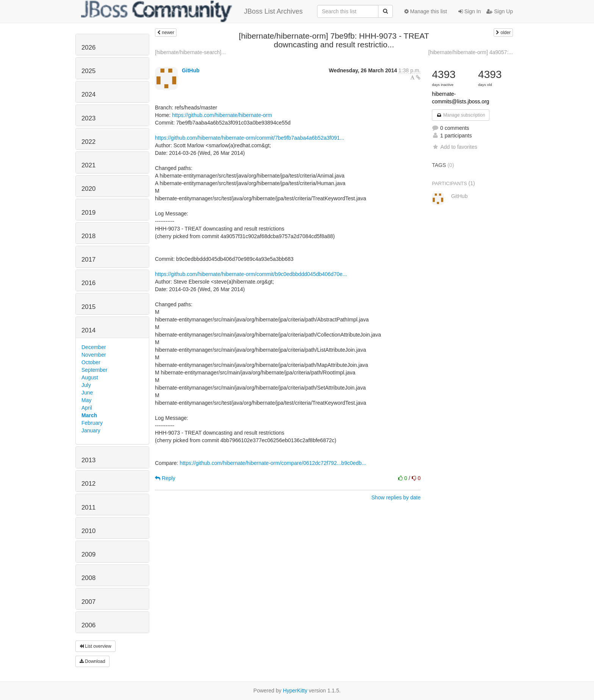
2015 (88, 307)
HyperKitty (295, 691)
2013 (88, 460)
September (94, 370)
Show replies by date (396, 497)
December (94, 347)
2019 (88, 213)
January (91, 430)
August (90, 377)
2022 (88, 142)
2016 (88, 283)
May (86, 400)
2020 (88, 189)
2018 (88, 236)
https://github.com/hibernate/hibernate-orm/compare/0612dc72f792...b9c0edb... (273, 463)
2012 (88, 484)
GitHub (191, 70)
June (87, 393)
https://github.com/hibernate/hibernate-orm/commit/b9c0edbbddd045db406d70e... (251, 274)
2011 (88, 507)
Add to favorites (454, 147)
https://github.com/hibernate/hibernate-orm (222, 115)
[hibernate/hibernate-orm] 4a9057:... (471, 52)
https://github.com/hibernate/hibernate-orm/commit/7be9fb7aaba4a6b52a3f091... (250, 138)
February (92, 423)
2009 (88, 554)
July (86, 385)
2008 (88, 578)
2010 (88, 531)
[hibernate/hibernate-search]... (190, 52)
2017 (88, 260)
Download (92, 661)
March (89, 415)
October (91, 362)
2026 (88, 48)
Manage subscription (461, 115)
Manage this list (426, 11)
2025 (88, 71)
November (94, 355)
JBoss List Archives (192, 11)
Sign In (470, 11)
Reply (165, 478)
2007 (88, 602)
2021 (88, 165)
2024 (88, 94)
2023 (88, 118)
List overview (95, 646)
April (87, 408)
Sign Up (500, 11)
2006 (88, 625)
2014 (88, 330)
